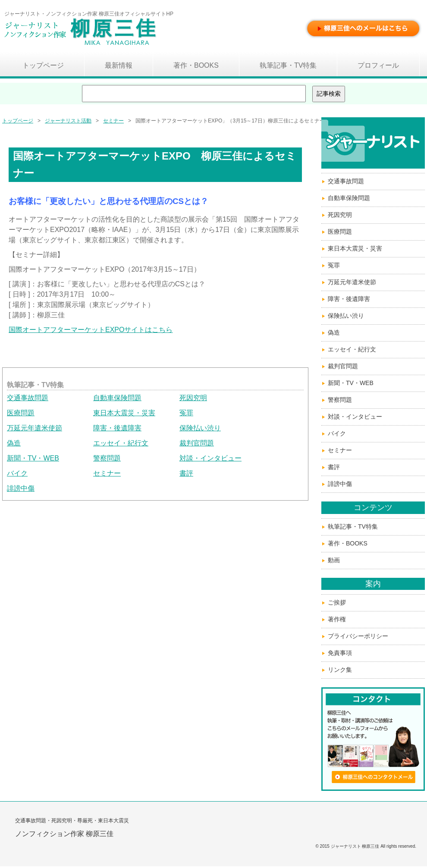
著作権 (337, 619)
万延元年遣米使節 (35, 428)
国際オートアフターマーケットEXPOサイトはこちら (91, 330)
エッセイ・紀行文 (121, 443)
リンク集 (340, 670)
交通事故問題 (28, 398)
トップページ (18, 121)
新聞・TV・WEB (33, 458)
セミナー (113, 121)
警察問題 (107, 458)
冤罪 (186, 413)
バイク (17, 473)
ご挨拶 (337, 602)
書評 (186, 473)
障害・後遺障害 (117, 428)
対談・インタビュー (210, 458)
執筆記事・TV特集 (353, 526)
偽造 (14, 443)
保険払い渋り (200, 428)
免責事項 (340, 653)
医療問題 (21, 413)
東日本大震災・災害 (124, 413)
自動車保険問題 (117, 398)
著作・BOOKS (348, 543)
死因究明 (193, 398)
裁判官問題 (197, 443)
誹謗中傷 (21, 488)
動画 (334, 560)
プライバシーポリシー (358, 636)
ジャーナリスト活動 (68, 121)
